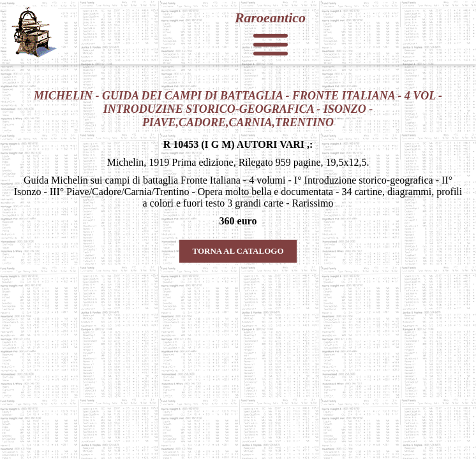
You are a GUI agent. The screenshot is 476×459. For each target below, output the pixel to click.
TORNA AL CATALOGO (238, 251)
